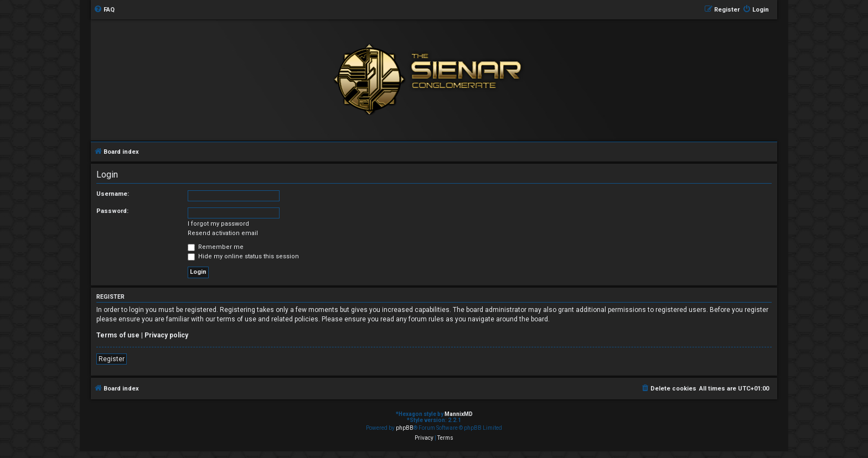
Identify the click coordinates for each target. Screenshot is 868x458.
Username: (113, 194)
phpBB (405, 428)
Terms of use (118, 335)
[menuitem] (104, 10)
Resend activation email (223, 233)
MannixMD (459, 414)
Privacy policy (166, 335)
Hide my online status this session (243, 256)
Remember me (216, 247)
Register (112, 359)
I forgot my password (218, 224)
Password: (112, 211)
